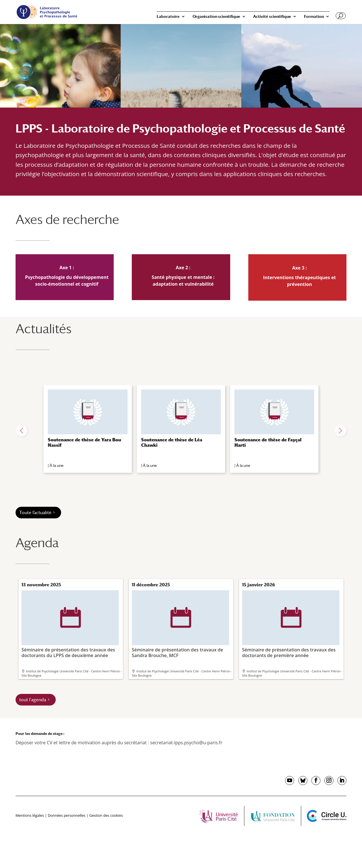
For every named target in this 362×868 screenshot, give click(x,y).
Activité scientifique (272, 17)
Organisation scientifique (216, 17)
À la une (57, 465)
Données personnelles (67, 815)
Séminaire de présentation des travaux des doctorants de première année (291, 624)
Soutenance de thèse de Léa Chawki (172, 442)
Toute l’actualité (35, 513)
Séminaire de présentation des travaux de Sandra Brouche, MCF (180, 624)
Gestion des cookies (106, 815)
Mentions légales (30, 815)
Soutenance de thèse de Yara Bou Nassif (84, 442)
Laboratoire (168, 17)
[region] (181, 431)
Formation (314, 17)
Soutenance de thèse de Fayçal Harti (268, 442)
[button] (21, 431)
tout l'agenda (33, 700)
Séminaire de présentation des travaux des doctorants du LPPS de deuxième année (70, 624)
